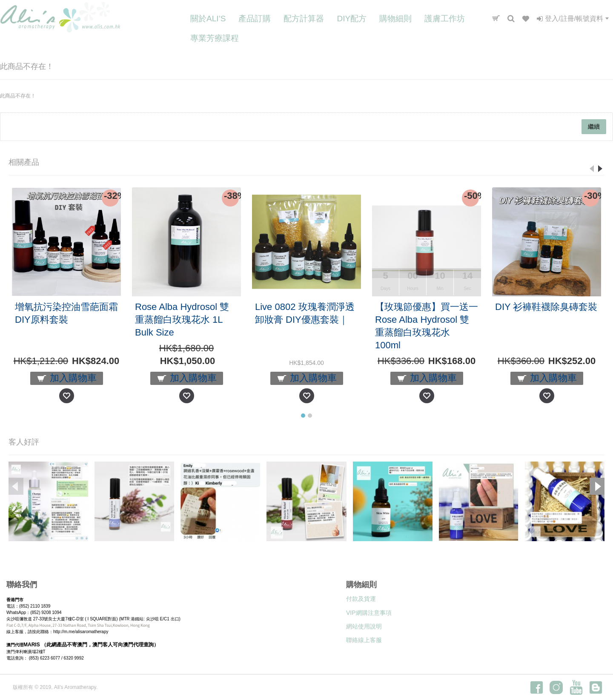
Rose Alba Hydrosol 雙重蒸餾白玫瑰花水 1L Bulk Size (182, 320)
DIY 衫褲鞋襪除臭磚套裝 (546, 307)
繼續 (594, 126)
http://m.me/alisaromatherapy (81, 632)
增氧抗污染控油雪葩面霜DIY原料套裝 (66, 313)
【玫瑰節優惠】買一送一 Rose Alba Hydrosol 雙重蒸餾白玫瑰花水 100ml (427, 326)
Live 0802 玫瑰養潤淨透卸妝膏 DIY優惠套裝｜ (305, 313)
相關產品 (24, 162)
